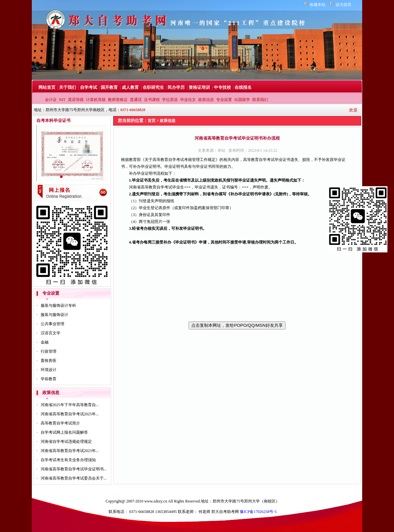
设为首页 (343, 5)
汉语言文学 (51, 333)
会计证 (51, 100)
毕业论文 (188, 100)
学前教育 (49, 379)
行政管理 (49, 351)
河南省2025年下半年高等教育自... (70, 405)
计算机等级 (96, 100)
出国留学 (242, 100)
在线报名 (243, 87)
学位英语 (170, 100)
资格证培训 (199, 87)
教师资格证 (118, 100)
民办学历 (176, 87)
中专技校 (222, 87)
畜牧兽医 (49, 361)
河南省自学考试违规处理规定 (66, 442)
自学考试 (89, 87)
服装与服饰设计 (54, 315)
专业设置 (224, 100)
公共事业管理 (52, 324)
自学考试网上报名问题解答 (64, 432)
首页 (152, 121)
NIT (62, 100)
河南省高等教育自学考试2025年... (70, 414)
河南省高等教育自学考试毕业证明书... (74, 469)
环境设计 (49, 370)
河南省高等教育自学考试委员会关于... (74, 478)
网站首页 (47, 87)
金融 (45, 342)
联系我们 (260, 100)
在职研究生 (153, 87)
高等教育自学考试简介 (60, 423)
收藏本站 (318, 5)
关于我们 (68, 87)
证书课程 (152, 100)
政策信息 (206, 100)
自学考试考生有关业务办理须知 (68, 460)
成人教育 (130, 87)
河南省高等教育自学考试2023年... (70, 451)
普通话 (136, 100)
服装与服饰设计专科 (58, 305)
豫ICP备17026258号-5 (258, 512)
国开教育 (109, 87)
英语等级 (76, 100)
